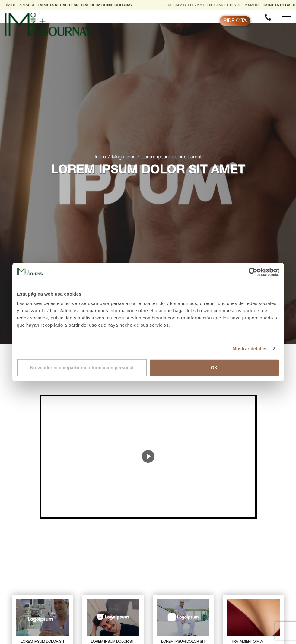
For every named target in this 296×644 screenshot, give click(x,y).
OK (214, 368)
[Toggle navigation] (287, 17)
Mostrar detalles (250, 348)
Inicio (100, 157)
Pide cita (235, 21)
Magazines (124, 157)
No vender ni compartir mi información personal (82, 368)
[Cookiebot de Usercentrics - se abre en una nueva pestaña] (253, 272)
